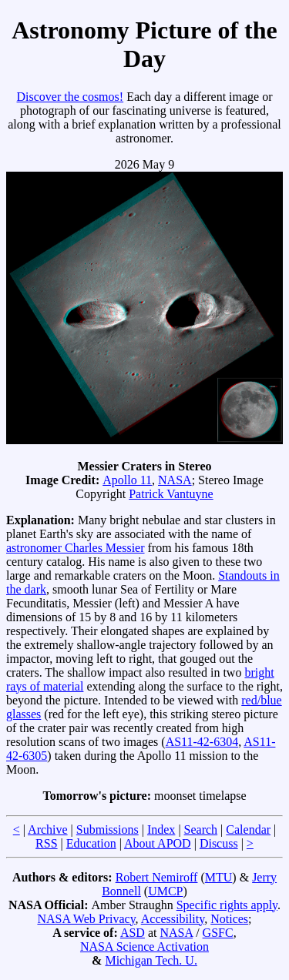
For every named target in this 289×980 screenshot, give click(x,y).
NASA (175, 480)
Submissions (108, 829)
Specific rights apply (227, 905)
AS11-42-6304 (202, 742)
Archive (48, 829)
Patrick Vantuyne (171, 494)
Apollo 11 (127, 480)
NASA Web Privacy (86, 919)
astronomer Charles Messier (76, 548)
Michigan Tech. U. (151, 960)
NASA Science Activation (144, 947)
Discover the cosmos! (70, 97)
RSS (46, 843)
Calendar (248, 829)
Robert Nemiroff (157, 877)
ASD (133, 933)
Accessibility (173, 919)
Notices (229, 919)
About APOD (158, 843)
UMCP (165, 891)
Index (161, 829)
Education (91, 843)
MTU (219, 877)
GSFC (218, 933)
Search (201, 829)
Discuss (219, 843)
